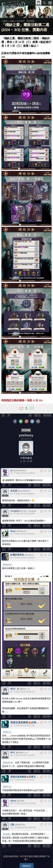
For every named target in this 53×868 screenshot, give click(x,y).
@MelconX (7, 565)
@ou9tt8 (7, 834)
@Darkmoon (8, 763)
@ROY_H (7, 732)
